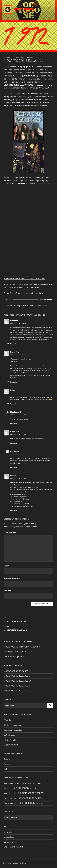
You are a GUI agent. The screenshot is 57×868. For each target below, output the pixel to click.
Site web (8, 591)
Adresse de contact (13, 578)
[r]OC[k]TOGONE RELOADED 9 (17, 686)
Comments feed (11, 842)
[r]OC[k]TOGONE (11, 85)
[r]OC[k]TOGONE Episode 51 (30, 803)
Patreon (7, 764)
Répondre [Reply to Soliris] (14, 404)
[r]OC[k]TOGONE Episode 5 (24, 788)
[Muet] (45, 299)
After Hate (8, 720)
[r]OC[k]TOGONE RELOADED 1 (30, 798)
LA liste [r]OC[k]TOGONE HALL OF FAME (21, 652)
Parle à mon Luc (11, 740)
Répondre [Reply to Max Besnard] (14, 423)
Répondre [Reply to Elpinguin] (14, 344)
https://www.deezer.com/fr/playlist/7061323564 (24, 279)
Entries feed (9, 837)
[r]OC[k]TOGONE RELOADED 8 (17, 691)
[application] (28, 299)
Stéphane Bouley (26, 57)
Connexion (8, 832)
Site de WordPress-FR (13, 847)
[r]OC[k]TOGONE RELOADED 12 (17, 671)
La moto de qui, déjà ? (13, 730)
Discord (7, 759)
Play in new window (25, 306)
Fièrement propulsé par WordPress (15, 863)
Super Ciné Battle (11, 745)
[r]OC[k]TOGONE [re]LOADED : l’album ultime (23, 647)
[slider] (26, 299)
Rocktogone (24, 9)
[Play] (6, 299)
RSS (6, 769)
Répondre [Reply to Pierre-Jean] (14, 382)
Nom (6, 566)
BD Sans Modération (13, 725)
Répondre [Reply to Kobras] (14, 510)
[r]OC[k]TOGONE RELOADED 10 (17, 681)
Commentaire (11, 532)
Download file (9, 306)
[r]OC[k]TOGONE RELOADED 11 (17, 676)
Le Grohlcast (9, 735)
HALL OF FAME (26, 85)
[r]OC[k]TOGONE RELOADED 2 (31, 793)
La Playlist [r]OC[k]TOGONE (15, 657)
